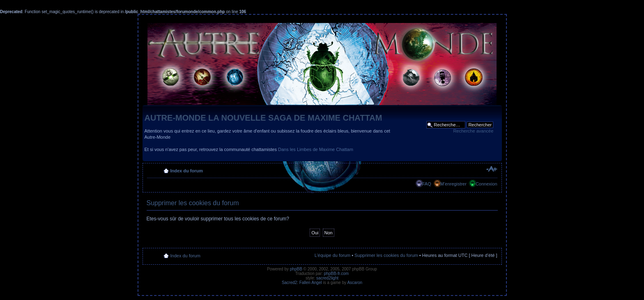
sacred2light (327, 278)
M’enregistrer (453, 184)
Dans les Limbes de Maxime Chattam (316, 149)
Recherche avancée (473, 131)
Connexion (486, 184)
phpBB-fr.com (337, 274)
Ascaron (355, 283)
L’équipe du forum (332, 255)
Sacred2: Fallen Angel (302, 283)
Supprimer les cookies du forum (386, 255)
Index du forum (187, 171)
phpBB (296, 269)
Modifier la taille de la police (491, 169)
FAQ (427, 184)
